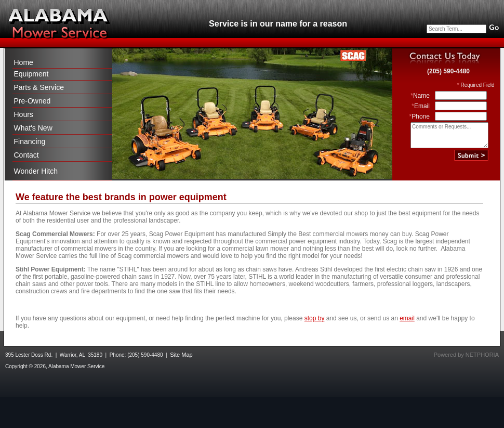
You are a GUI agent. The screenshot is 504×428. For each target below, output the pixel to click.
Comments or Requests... (449, 135)
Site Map (181, 355)
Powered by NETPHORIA (466, 355)
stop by (315, 318)
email (407, 318)
